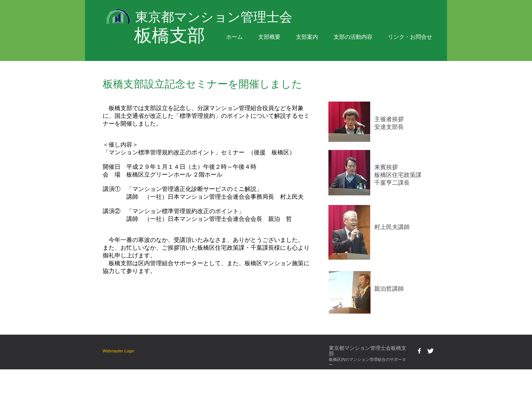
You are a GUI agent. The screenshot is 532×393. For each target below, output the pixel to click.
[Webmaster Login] (118, 351)
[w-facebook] (419, 351)
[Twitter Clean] (430, 351)
